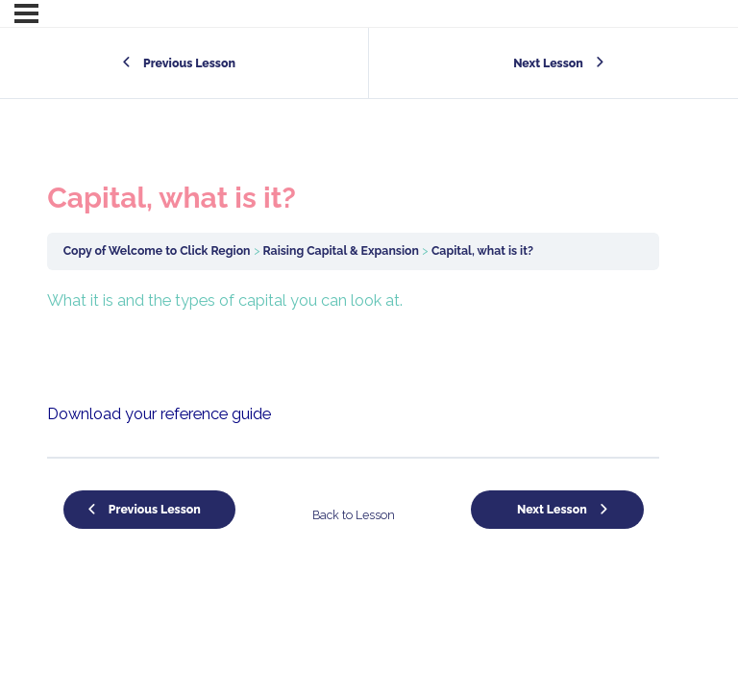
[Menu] (26, 13)
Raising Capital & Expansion (341, 250)
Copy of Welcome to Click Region (157, 250)
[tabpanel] (353, 358)
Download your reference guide (159, 414)
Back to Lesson (354, 515)
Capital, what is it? (482, 250)
